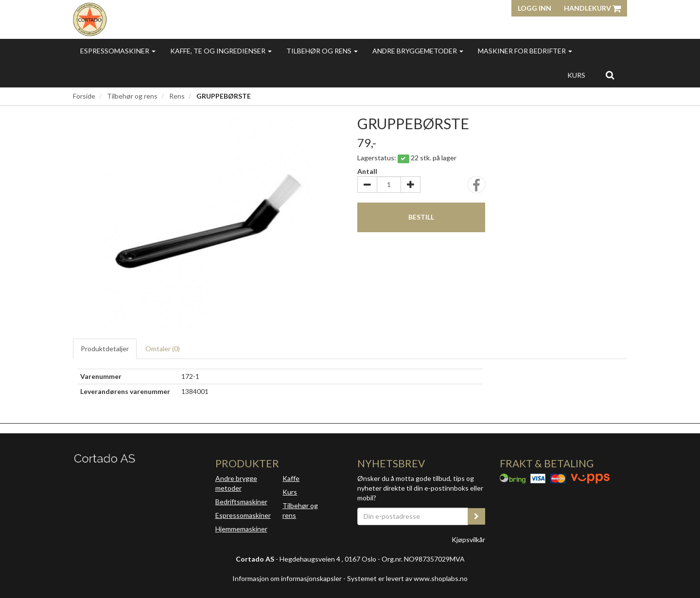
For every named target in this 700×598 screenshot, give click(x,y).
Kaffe (291, 478)
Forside (84, 96)
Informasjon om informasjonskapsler (287, 578)
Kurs (576, 75)
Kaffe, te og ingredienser (221, 51)
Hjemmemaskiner (241, 529)
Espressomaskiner (118, 51)
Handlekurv (592, 8)
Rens (177, 96)
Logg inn (534, 8)
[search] (610, 75)
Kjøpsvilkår (468, 539)
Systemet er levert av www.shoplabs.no (407, 578)
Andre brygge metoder (236, 483)
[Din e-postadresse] (413, 516)
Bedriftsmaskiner (241, 502)
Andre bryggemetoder (418, 51)
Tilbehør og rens (322, 51)
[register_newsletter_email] (476, 516)
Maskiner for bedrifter (525, 51)
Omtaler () (163, 349)
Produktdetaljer (105, 349)
